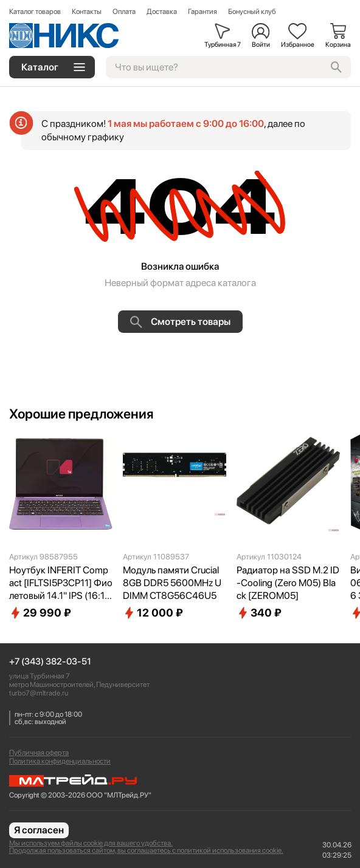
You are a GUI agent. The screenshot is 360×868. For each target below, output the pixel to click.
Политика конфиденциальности (60, 761)
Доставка (162, 12)
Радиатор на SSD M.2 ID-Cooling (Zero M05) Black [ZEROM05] (288, 583)
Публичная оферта (39, 753)
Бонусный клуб (252, 12)
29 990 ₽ (40, 613)
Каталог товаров (35, 12)
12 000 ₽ (153, 613)
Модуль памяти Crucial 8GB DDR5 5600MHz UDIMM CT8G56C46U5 (172, 583)
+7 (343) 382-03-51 (50, 662)
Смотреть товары (180, 322)
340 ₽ (259, 613)
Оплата (124, 12)
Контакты (87, 12)
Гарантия (202, 12)
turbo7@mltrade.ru (39, 693)
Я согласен (39, 830)
